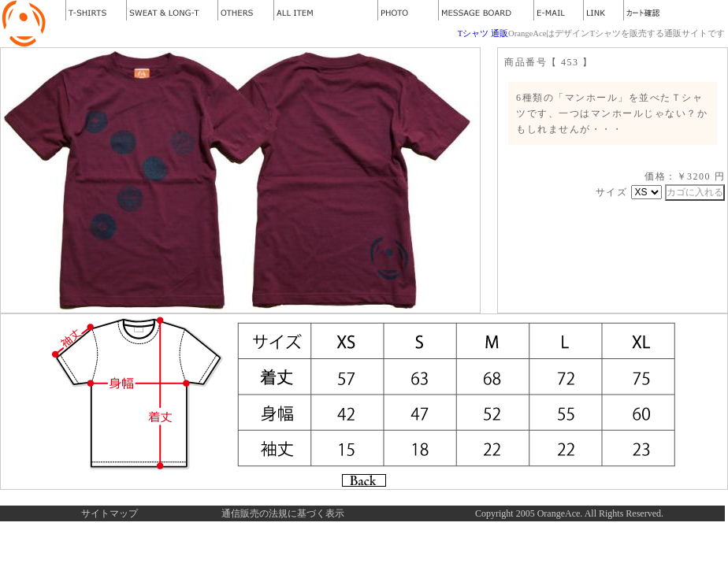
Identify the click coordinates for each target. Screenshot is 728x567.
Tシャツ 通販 (483, 33)
